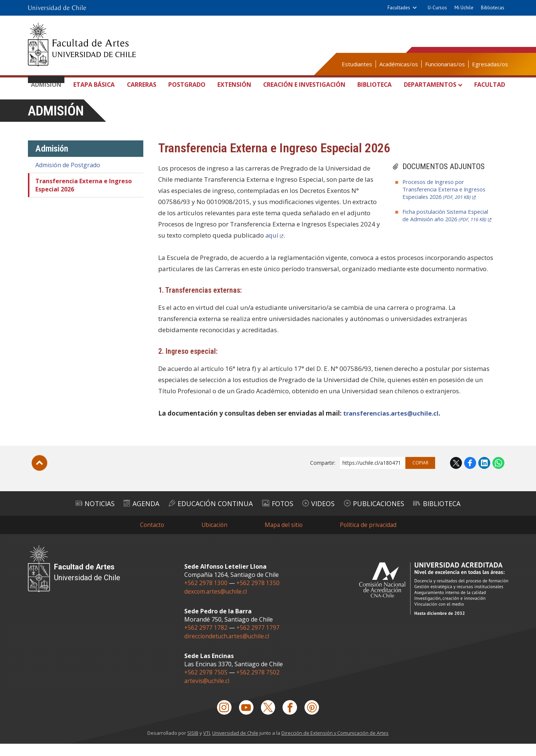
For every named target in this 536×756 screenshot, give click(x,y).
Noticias (70, 517)
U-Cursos (437, 8)
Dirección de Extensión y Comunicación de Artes (335, 745)
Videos (326, 517)
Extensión (231, 85)
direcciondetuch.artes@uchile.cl (227, 648)
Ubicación (213, 538)
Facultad (488, 85)
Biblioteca (374, 85)
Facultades (399, 8)
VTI (206, 745)
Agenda (124, 517)
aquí (272, 250)
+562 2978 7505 (206, 684)
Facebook (470, 477)
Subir (39, 477)
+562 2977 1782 (206, 640)
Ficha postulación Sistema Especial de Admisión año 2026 (446, 234)
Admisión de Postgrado (68, 180)
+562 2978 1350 (259, 596)
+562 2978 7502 (259, 684)
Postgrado (185, 85)
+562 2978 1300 (206, 596)
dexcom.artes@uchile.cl (216, 604)
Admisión (49, 85)
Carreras (141, 85)
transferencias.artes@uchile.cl (391, 428)
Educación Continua (203, 517)
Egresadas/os (490, 64)
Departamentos (432, 85)
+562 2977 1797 (259, 640)
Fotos (279, 517)
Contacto (150, 538)
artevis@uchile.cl (207, 692)
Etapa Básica (95, 92)
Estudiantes (357, 64)
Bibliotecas (493, 8)
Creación (302, 93)
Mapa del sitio (284, 538)
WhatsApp (498, 477)
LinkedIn (484, 477)
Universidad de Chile (235, 745)
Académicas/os (399, 64)
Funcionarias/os (445, 64)
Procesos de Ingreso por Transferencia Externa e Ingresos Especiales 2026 (446, 204)
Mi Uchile (464, 8)
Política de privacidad (370, 538)
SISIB (192, 745)
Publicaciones (390, 517)
